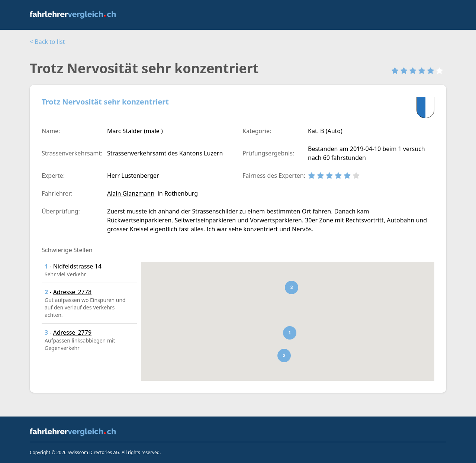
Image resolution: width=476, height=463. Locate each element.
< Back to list (47, 42)
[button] (290, 333)
